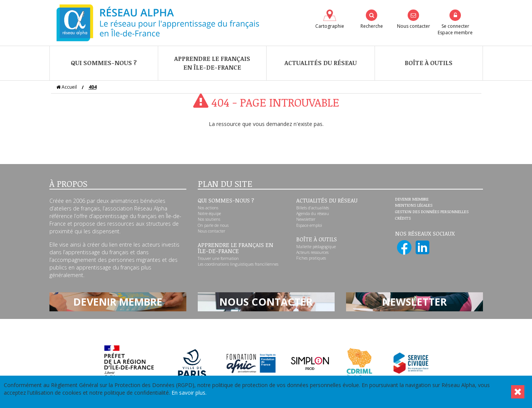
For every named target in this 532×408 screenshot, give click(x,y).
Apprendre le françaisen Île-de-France (212, 63)
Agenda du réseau (313, 214)
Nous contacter (211, 231)
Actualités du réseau (321, 63)
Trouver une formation (218, 258)
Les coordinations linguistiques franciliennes (238, 264)
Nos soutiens (209, 219)
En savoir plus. (189, 393)
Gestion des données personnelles (432, 212)
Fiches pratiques (311, 258)
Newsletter (306, 219)
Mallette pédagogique (316, 247)
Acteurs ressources (312, 252)
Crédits (403, 218)
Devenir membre (412, 199)
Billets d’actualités (313, 208)
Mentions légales (414, 206)
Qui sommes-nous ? (104, 63)
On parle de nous (213, 225)
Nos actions (208, 208)
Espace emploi (309, 225)
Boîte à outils (429, 63)
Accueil (67, 87)
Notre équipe (209, 214)
